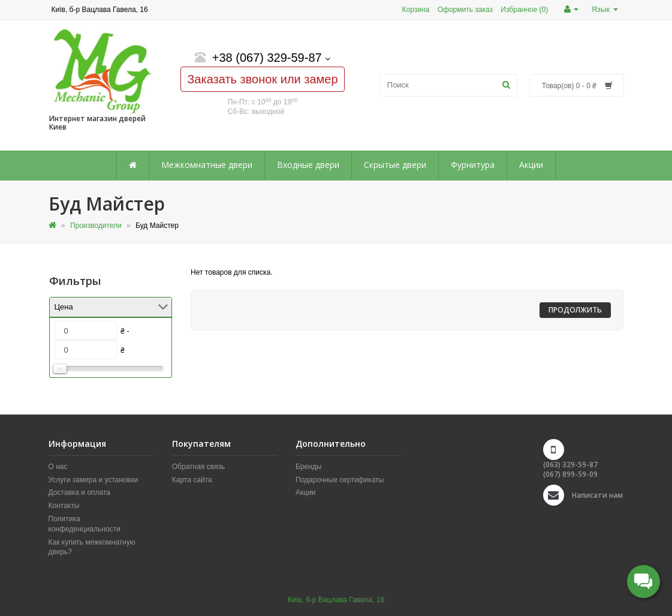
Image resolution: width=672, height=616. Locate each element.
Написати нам (597, 495)
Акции (531, 165)
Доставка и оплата (80, 492)
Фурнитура (473, 165)
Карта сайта (192, 480)
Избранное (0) (524, 10)
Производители (96, 226)
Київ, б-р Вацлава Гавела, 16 (336, 600)
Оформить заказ (465, 10)
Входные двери (308, 165)
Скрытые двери (395, 165)
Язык (604, 9)
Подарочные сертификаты (340, 480)
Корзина (416, 10)
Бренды (308, 467)
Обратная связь (198, 467)
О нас (58, 467)
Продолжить (575, 310)
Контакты (64, 506)
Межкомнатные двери (207, 165)
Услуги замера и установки (94, 480)
